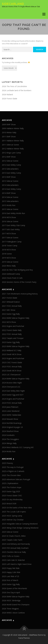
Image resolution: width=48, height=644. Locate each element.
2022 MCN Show (9, 322)
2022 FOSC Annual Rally (12, 334)
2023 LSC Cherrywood (11, 375)
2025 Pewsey (7, 463)
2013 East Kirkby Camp (11, 173)
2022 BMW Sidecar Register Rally (16, 318)
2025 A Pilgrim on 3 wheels (13, 471)
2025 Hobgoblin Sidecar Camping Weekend (20, 524)
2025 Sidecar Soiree (10, 532)
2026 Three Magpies (10, 609)
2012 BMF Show (9, 157)
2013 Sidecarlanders (10, 169)
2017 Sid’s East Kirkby (11, 229)
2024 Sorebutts (8, 435)
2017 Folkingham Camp (12, 242)
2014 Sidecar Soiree (10, 197)
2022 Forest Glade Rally (12, 330)
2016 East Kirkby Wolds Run (13, 213)
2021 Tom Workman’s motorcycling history (20, 294)
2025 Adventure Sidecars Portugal (16, 479)
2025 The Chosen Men (11, 475)
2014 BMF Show (9, 193)
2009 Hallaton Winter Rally (13, 128)
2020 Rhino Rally (9, 266)
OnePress (33, 635)
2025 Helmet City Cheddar (13, 520)
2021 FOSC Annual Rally (12, 306)
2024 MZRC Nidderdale (12, 415)
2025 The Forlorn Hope (12, 487)
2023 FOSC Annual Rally (12, 367)
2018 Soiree (7, 254)
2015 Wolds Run (9, 205)
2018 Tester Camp (10, 246)
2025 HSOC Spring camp (12, 516)
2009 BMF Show (9, 124)
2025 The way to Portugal (13, 467)
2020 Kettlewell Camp (11, 274)
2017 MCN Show (9, 233)
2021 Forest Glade (10, 298)
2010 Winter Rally (9, 132)
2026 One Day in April (11, 592)
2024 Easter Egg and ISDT (13, 395)
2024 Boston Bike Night (12, 383)
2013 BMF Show (9, 177)
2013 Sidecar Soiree (10, 181)
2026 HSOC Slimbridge (11, 600)
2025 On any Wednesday (12, 499)
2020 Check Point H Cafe (12, 278)
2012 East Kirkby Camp (11, 165)
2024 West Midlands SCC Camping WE (18, 447)
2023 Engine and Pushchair (13, 358)
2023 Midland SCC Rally (12, 350)
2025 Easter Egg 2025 (11, 491)
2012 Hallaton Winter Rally (13, 149)
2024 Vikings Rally (9, 443)
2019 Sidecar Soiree (10, 262)
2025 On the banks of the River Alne (17, 508)
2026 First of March (10, 580)
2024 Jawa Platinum (10, 407)
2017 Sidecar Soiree (10, 238)
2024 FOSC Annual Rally (12, 403)
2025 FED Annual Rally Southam (15, 548)
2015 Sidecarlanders (10, 201)
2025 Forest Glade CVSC (12, 496)
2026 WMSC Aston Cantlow (13, 613)
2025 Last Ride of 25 (10, 576)
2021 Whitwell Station (11, 302)
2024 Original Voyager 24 (12, 427)
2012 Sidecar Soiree (10, 161)
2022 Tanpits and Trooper (13, 338)
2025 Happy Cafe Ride (11, 572)
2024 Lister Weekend (11, 411)
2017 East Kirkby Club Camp (14, 225)
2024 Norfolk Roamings (12, 423)
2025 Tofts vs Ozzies (11, 556)
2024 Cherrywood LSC (11, 387)
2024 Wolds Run (9, 451)
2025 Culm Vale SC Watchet (13, 560)
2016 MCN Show (9, 217)
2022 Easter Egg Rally (11, 314)
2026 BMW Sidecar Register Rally (16, 597)
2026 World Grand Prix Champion (16, 605)
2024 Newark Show (10, 419)
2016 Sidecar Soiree (10, 221)
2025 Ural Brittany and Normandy (16, 544)
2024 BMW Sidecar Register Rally (16, 379)
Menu (44, 14)
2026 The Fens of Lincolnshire (14, 86)
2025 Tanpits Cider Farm (12, 540)
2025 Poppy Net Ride (11, 568)
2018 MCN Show (9, 250)
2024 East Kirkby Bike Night (13, 391)
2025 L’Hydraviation (10, 483)
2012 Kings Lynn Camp (11, 153)
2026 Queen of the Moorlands (14, 588)
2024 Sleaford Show (10, 431)
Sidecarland (13, 4)
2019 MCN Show (9, 258)
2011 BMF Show (9, 137)
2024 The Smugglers (10, 439)
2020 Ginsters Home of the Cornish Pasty (19, 282)
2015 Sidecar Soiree (10, 209)
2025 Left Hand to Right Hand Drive (17, 564)
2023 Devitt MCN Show (12, 354)
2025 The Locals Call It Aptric (14, 512)
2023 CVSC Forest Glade (12, 362)
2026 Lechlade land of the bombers (17, 90)
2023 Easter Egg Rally (11, 342)
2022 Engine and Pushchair (13, 326)
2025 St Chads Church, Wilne (14, 536)
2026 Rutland (7, 94)
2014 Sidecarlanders (10, 185)
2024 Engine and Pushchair (13, 399)
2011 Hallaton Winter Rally (13, 141)
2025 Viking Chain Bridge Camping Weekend (20, 528)
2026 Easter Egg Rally (11, 584)
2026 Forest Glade (10, 99)
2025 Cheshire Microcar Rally (14, 552)
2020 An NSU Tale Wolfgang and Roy (17, 270)
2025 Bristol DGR (9, 504)
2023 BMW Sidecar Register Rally (16, 346)
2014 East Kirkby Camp (11, 189)
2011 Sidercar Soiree (10, 145)
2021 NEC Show (9, 310)
